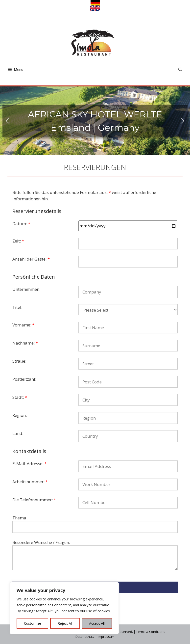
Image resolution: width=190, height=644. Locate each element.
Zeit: (18, 241)
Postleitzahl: (24, 379)
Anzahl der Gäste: (31, 259)
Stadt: (20, 397)
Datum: (21, 224)
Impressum (106, 637)
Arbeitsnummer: (30, 482)
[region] (64, 608)
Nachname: (25, 343)
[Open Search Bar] (180, 69)
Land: (18, 433)
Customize (33, 623)
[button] (8, 121)
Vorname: (23, 325)
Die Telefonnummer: (34, 500)
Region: (20, 415)
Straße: (19, 361)
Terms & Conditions (151, 632)
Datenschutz (85, 637)
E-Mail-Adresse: (29, 464)
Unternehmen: (26, 289)
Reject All (65, 623)
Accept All (97, 623)
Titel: (17, 307)
